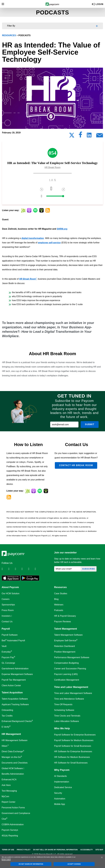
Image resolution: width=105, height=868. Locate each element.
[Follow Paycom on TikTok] (38, 569)
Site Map (99, 850)
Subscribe (89, 569)
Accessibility (86, 850)
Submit (90, 424)
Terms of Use (8, 850)
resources (9, 35)
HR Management (11, 734)
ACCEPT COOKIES (74, 864)
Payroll (6, 629)
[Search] (92, 4)
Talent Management (66, 629)
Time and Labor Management (71, 687)
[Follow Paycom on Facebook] (18, 569)
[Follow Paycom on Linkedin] (5, 569)
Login (99, 4)
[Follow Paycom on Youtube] (31, 569)
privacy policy (6, 859)
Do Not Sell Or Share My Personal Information (55, 850)
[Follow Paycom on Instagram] (24, 569)
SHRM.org (62, 229)
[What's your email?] (67, 569)
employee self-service (49, 243)
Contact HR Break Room (76, 465)
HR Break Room (28, 279)
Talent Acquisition (12, 693)
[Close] (102, 857)
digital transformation (33, 238)
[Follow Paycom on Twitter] (11, 569)
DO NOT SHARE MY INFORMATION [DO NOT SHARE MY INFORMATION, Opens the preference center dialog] (31, 864)
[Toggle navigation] (3, 4)
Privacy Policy (24, 850)
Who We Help (62, 728)
